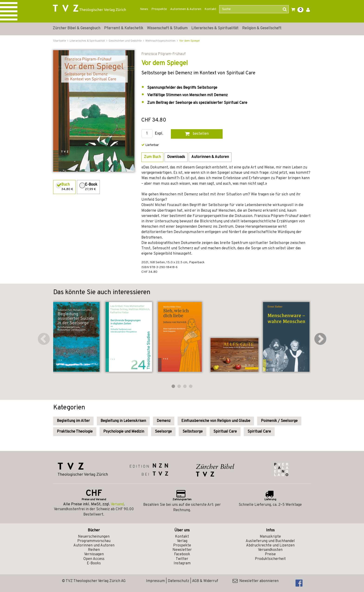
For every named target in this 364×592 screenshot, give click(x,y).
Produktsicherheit (270, 559)
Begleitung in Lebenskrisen (123, 421)
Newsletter (182, 550)
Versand (117, 504)
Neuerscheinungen (94, 537)
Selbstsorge (193, 432)
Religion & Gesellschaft (262, 28)
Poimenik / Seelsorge (279, 421)
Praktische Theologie (75, 432)
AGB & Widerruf (205, 581)
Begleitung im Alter (73, 421)
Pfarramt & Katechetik (124, 28)
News (144, 9)
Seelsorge (163, 432)
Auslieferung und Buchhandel (270, 541)
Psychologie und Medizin (124, 432)
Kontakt (210, 9)
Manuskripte (270, 537)
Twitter (182, 559)
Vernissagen (94, 554)
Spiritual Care (225, 432)
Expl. (159, 134)
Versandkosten (270, 550)
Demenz (164, 421)
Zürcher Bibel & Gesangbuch (76, 28)
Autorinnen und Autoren (94, 546)
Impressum (155, 581)
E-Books (94, 563)
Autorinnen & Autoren (186, 9)
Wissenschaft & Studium (167, 28)
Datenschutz (179, 581)
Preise (270, 554)
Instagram (182, 563)
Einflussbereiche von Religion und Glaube (216, 421)
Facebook (182, 554)
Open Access (94, 559)
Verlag (182, 541)
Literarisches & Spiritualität (215, 28)
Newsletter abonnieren (256, 581)
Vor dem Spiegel (189, 41)
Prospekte (159, 9)
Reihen (94, 550)
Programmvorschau (94, 541)
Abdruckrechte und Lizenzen (270, 546)
